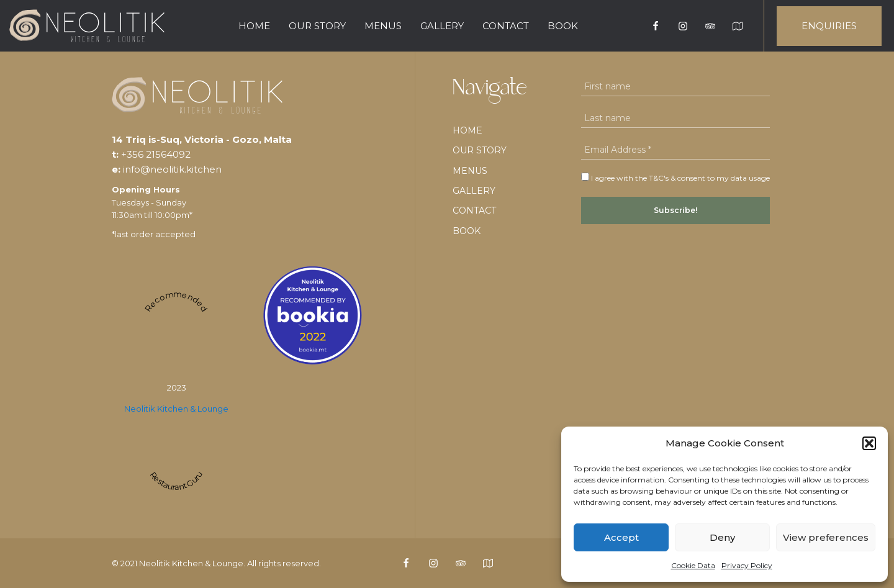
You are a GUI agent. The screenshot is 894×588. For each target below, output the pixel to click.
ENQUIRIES (829, 26)
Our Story (317, 26)
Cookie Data (693, 565)
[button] (869, 443)
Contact (506, 26)
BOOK (563, 26)
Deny (722, 537)
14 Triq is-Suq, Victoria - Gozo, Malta (202, 139)
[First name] (675, 87)
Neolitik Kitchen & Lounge (176, 409)
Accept (621, 537)
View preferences (826, 537)
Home (254, 26)
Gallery (442, 26)
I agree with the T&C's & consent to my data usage (675, 178)
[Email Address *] (675, 150)
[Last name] (675, 118)
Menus (383, 26)
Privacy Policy (747, 565)
